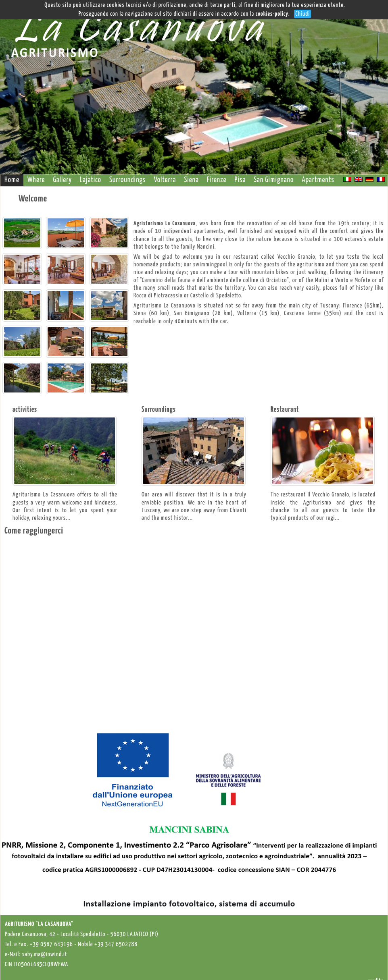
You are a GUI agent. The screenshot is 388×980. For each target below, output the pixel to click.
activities (25, 410)
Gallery (62, 180)
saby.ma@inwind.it (45, 954)
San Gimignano (274, 180)
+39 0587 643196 (51, 944)
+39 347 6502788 (116, 944)
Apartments (318, 180)
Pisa (240, 180)
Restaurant (285, 410)
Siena (191, 180)
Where (36, 180)
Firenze (217, 180)
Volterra (165, 180)
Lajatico (91, 180)
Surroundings (128, 180)
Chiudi (302, 14)
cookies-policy (272, 14)
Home (12, 180)
